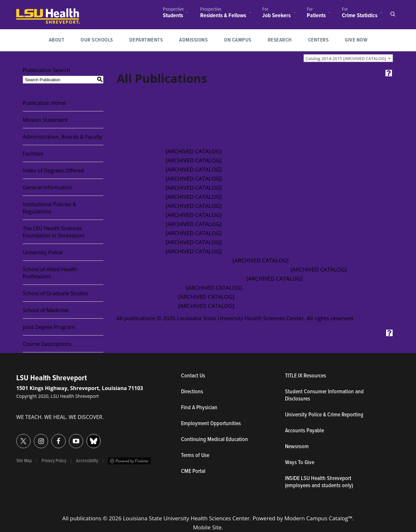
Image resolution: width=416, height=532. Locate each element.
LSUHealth (30, 12)
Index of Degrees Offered (53, 171)
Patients (316, 16)
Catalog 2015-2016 (140, 233)
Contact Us (223, 376)
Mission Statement (45, 120)
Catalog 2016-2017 (140, 224)
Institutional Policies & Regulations (50, 208)
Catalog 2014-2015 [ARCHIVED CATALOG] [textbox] (346, 58)
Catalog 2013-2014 (140, 251)
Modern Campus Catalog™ (318, 518)
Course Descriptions (47, 344)
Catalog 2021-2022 (140, 178)
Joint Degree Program (49, 327)
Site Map (24, 461)
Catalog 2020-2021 (140, 188)
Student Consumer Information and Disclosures (324, 396)
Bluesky (87, 437)
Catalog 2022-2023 (140, 169)
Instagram (34, 437)
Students (173, 16)
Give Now (356, 40)
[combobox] (348, 58)
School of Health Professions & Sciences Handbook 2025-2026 (196, 124)
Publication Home (44, 103)
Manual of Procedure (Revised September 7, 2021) (181, 279)
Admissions (193, 40)
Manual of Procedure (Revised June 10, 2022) (174, 260)
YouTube (69, 437)
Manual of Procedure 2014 (150, 288)
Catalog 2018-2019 (140, 206)
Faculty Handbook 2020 (147, 306)
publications (86, 518)
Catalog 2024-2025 (140, 151)
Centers (318, 40)
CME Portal (223, 472)
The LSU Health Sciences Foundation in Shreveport (54, 232)
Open (393, 14)
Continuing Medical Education (214, 440)
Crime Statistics (360, 16)
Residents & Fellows (223, 16)
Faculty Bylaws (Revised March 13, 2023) (168, 142)
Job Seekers (276, 16)
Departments (146, 40)
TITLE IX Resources (305, 376)
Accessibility (87, 461)
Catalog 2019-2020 (140, 197)
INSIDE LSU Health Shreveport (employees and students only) (319, 482)
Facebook (52, 437)
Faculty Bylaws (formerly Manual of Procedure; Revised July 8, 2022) (203, 269)
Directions (192, 392)
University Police (43, 252)
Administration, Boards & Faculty (62, 137)
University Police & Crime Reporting (324, 415)
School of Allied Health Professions (50, 273)
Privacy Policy (54, 461)
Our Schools (97, 40)
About (57, 40)
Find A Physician (199, 408)
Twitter (16, 437)
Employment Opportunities (211, 424)
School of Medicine (46, 310)
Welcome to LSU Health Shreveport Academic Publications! (192, 106)
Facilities (33, 154)
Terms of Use (195, 456)
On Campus (238, 40)
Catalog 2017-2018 (140, 215)
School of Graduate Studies (56, 293)
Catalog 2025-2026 (140, 115)
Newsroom (297, 447)
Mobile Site (207, 527)
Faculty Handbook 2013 (147, 297)
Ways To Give (300, 463)
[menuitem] (173, 13)
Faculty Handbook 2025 (147, 133)
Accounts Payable (305, 431)
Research (284, 39)
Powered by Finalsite (129, 461)
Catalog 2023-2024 (140, 160)
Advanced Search (45, 89)
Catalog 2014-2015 (140, 242)
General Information (47, 187)
